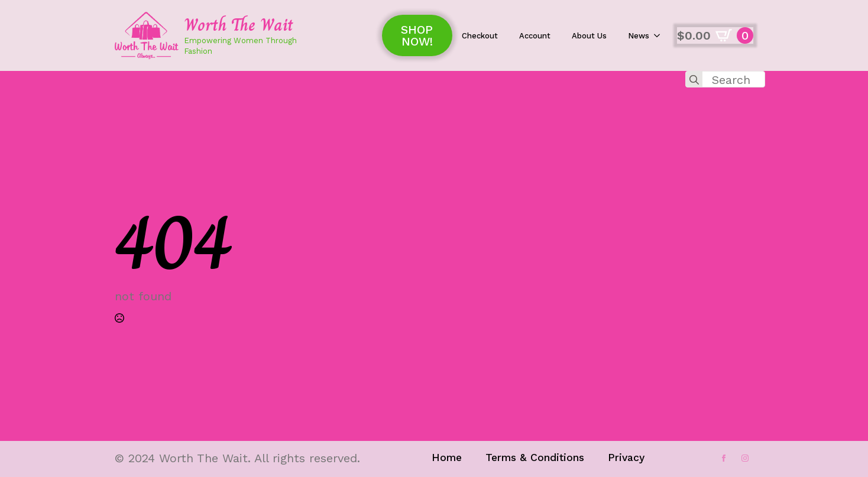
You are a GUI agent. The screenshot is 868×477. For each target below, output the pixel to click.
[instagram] (745, 458)
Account (535, 36)
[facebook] (724, 458)
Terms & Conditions (535, 457)
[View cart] (715, 35)
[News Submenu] (660, 36)
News (639, 36)
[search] (694, 80)
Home (447, 457)
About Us (589, 36)
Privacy (626, 457)
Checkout (480, 36)
